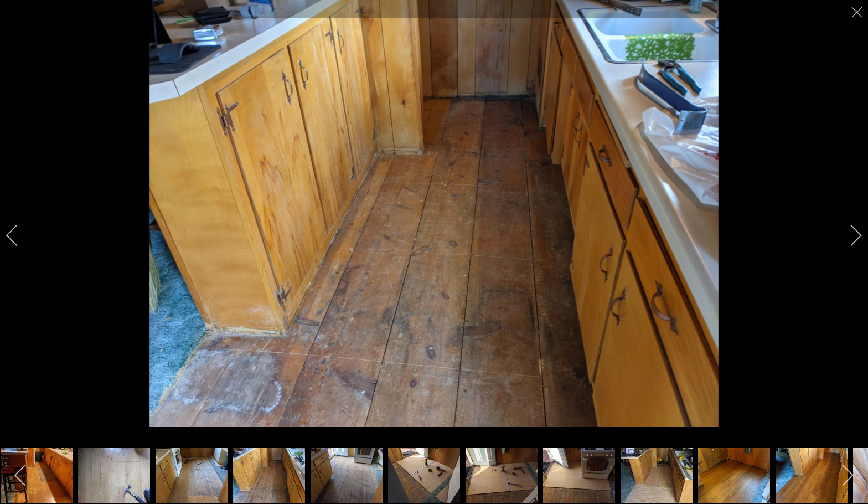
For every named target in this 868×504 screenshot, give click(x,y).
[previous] (19, 235)
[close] (858, 12)
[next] (849, 235)
